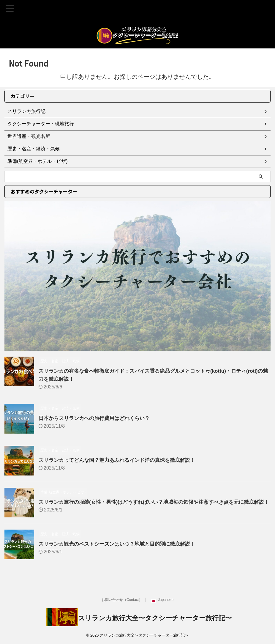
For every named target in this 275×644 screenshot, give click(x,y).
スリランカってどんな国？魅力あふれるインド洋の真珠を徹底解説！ (121, 460)
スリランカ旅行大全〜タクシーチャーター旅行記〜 (155, 622)
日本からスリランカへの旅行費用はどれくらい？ (97, 418)
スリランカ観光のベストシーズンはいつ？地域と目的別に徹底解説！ (121, 549)
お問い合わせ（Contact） (122, 603)
